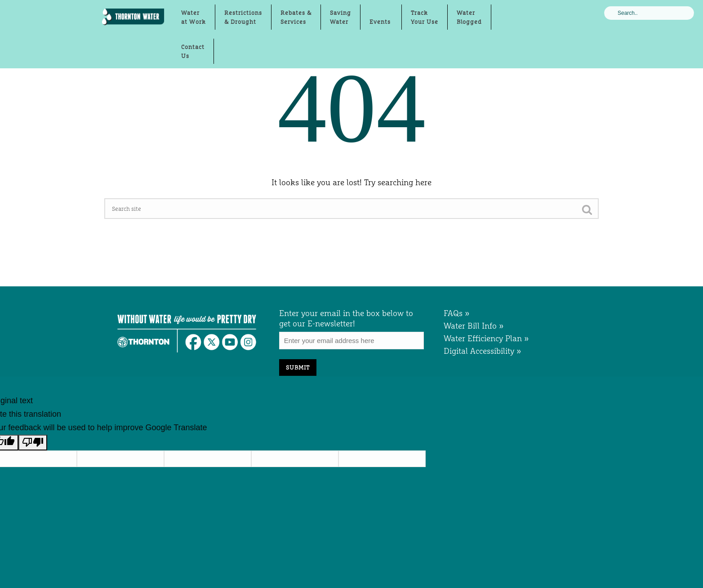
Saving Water (340, 17)
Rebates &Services (296, 17)
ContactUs (193, 51)
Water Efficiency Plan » (486, 338)
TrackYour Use (425, 17)
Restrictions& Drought (243, 17)
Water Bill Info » (474, 326)
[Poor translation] (33, 443)
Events (381, 22)
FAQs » (457, 313)
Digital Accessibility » (483, 351)
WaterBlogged (469, 17)
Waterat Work (194, 17)
